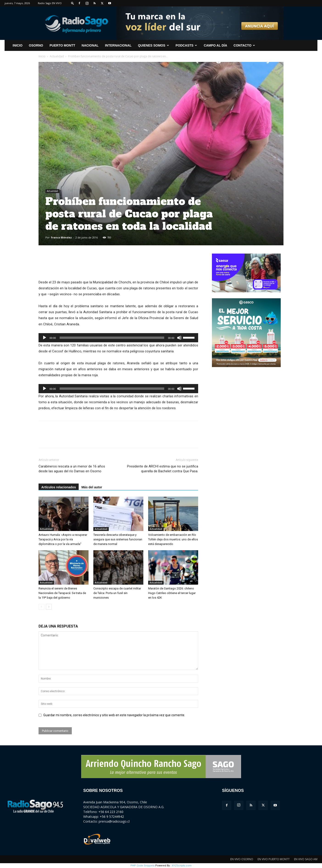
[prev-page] (41, 607)
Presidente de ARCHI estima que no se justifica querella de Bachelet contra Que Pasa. (163, 469)
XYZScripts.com (182, 866)
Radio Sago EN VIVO (50, 3)
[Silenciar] (179, 338)
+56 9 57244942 (112, 817)
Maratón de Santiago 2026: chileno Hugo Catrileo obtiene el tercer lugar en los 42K (172, 593)
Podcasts (186, 45)
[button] (72, 3)
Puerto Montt (62, 45)
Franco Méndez (61, 237)
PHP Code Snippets (143, 866)
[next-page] (49, 607)
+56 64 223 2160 (111, 812)
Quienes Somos (154, 45)
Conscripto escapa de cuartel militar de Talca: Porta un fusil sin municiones (117, 593)
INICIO (18, 45)
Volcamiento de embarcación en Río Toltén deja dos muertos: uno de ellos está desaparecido (173, 539)
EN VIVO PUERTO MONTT (274, 859)
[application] (118, 338)
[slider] (112, 338)
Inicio (42, 56)
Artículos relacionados (59, 487)
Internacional (118, 45)
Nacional (90, 45)
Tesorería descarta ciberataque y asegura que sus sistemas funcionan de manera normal (118, 539)
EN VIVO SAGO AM (306, 859)
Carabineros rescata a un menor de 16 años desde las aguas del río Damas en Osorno (72, 469)
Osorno (36, 45)
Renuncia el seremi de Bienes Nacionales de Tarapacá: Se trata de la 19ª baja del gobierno (62, 593)
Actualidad (57, 56)
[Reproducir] (44, 338)
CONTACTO (244, 45)
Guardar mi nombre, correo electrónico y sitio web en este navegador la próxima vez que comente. (114, 715)
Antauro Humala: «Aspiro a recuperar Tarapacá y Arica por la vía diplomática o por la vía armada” (63, 539)
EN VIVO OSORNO (242, 859)
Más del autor (92, 487)
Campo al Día (215, 45)
